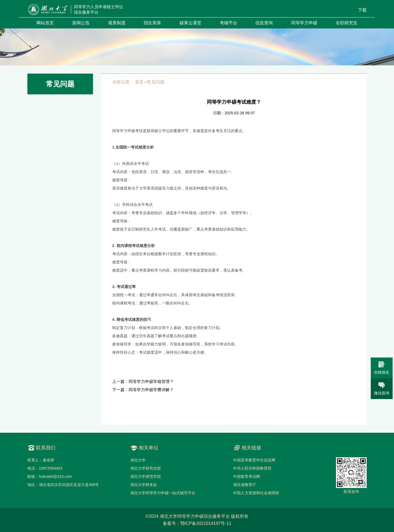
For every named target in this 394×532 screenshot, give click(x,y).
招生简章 (152, 23)
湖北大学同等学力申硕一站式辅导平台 (163, 493)
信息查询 (264, 23)
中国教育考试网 (247, 476)
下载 (362, 10)
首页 (139, 82)
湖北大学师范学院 (146, 476)
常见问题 (156, 82)
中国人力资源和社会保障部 (256, 493)
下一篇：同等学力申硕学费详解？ (143, 390)
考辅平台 (228, 23)
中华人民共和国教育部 (252, 468)
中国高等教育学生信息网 (254, 460)
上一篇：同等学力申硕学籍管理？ (143, 381)
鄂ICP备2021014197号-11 (206, 523)
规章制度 (117, 23)
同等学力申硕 (304, 23)
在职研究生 (347, 23)
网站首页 (45, 23)
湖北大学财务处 (144, 485)
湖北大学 (138, 460)
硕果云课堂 (190, 23)
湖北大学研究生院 (146, 468)
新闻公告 (81, 23)
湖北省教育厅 (245, 485)
